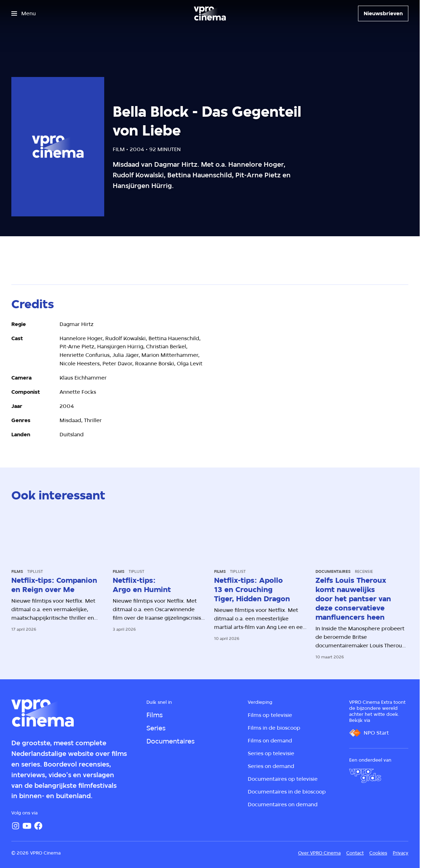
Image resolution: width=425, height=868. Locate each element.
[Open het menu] (24, 13)
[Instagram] (16, 826)
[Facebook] (38, 826)
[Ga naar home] (210, 13)
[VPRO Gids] (365, 776)
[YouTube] (27, 826)
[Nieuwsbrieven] (383, 13)
